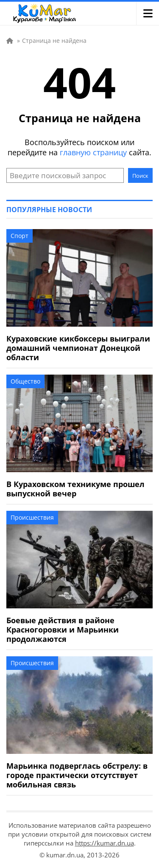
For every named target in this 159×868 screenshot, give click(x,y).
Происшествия (32, 517)
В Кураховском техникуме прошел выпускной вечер (75, 489)
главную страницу (93, 152)
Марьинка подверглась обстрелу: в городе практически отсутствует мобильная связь (77, 775)
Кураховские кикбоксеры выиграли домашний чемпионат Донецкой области (78, 348)
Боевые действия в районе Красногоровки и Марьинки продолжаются (63, 630)
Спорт (20, 236)
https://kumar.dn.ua (105, 843)
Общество (25, 381)
